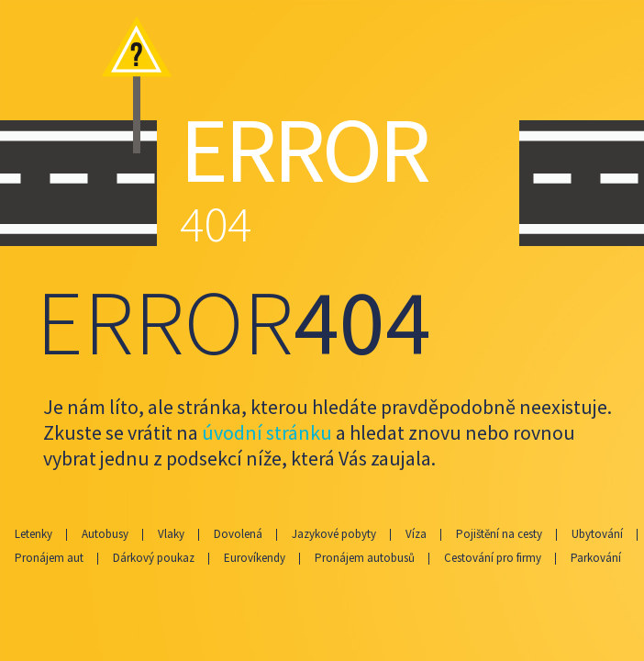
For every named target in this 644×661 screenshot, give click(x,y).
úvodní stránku (267, 432)
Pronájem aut (49, 558)
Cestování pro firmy (493, 558)
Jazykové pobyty (334, 534)
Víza (416, 534)
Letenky (33, 534)
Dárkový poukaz (154, 558)
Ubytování (597, 534)
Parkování (596, 558)
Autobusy (105, 534)
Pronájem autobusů (365, 558)
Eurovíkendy (255, 558)
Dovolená (238, 534)
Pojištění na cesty (499, 534)
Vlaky (171, 534)
